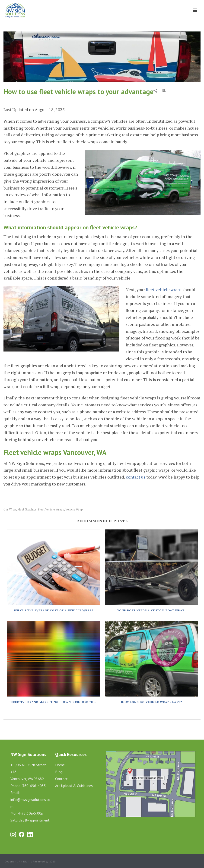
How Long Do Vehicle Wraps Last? (151, 702)
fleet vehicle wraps (164, 289)
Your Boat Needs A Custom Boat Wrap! (151, 610)
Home (60, 765)
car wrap (10, 509)
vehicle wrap (74, 509)
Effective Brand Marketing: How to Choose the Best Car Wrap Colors (55, 702)
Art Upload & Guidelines (74, 786)
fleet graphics (27, 509)
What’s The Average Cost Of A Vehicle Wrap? (54, 610)
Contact (61, 779)
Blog (59, 772)
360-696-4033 (34, 786)
